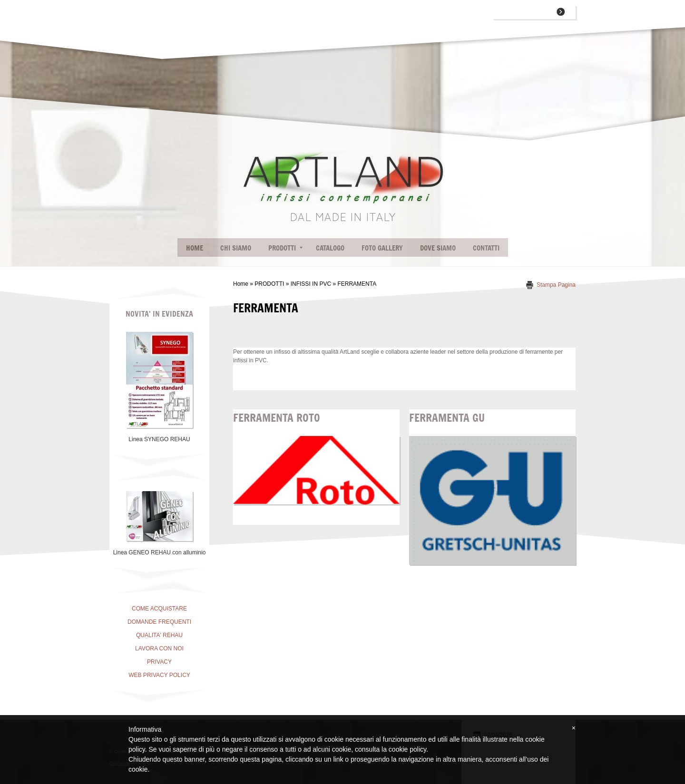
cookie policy (407, 749)
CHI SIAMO (236, 247)
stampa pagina (556, 285)
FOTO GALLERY (382, 247)
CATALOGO (330, 247)
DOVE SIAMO (438, 247)
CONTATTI (486, 247)
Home (195, 247)
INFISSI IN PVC (311, 284)
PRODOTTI (285, 247)
